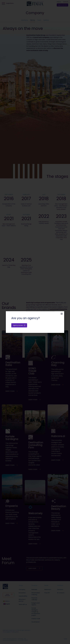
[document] (35, 322)
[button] (62, 314)
